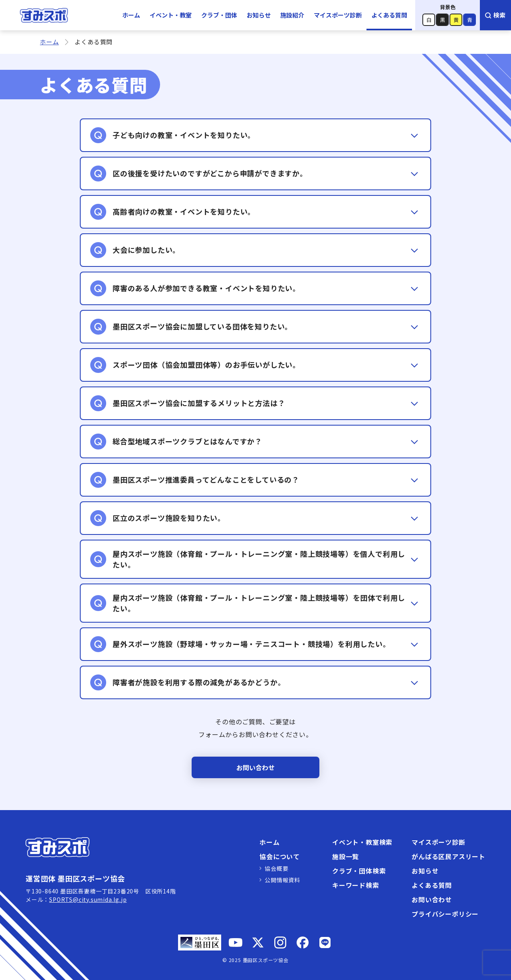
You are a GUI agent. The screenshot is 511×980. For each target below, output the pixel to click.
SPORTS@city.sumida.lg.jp (88, 899)
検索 (495, 15)
